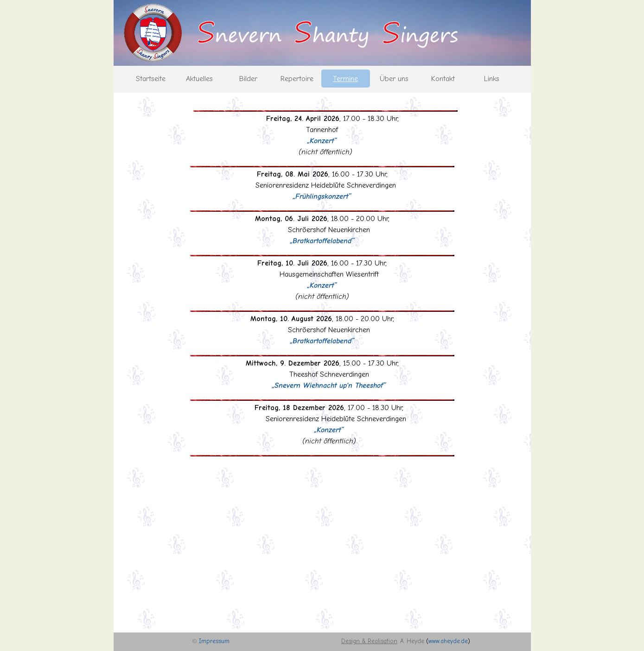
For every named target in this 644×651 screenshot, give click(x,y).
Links (492, 79)
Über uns (394, 79)
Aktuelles (199, 79)
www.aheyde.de (448, 641)
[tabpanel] (322, 285)
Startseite (151, 79)
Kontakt (443, 79)
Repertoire (297, 79)
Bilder (248, 79)
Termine (345, 79)
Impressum (214, 641)
